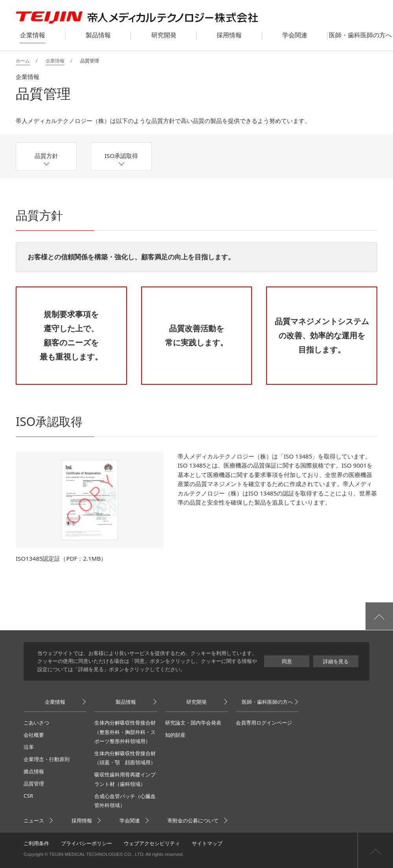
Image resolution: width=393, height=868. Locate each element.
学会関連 (130, 820)
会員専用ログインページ (264, 723)
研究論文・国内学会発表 (193, 723)
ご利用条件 (36, 843)
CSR (28, 796)
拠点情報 (34, 771)
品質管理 (34, 784)
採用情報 (82, 820)
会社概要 (34, 735)
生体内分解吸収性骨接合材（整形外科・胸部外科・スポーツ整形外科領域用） (125, 732)
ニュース (34, 820)
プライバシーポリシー (86, 843)
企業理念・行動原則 (47, 759)
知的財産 (175, 735)
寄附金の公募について (193, 820)
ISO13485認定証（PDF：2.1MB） (61, 558)
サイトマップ (207, 843)
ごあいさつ (36, 723)
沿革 (29, 747)
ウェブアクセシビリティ (152, 843)
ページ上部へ (375, 850)
